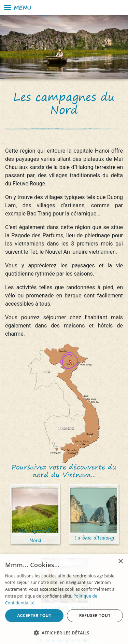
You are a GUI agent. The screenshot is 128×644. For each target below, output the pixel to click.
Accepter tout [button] (34, 615)
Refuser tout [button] (95, 615)
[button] (64, 633)
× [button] (120, 562)
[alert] (64, 599)
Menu (17, 8)
